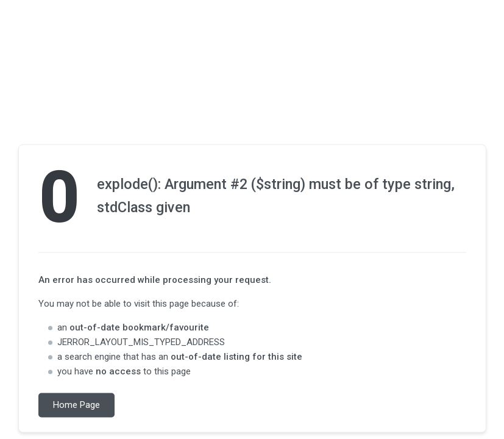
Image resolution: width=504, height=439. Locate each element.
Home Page (76, 405)
